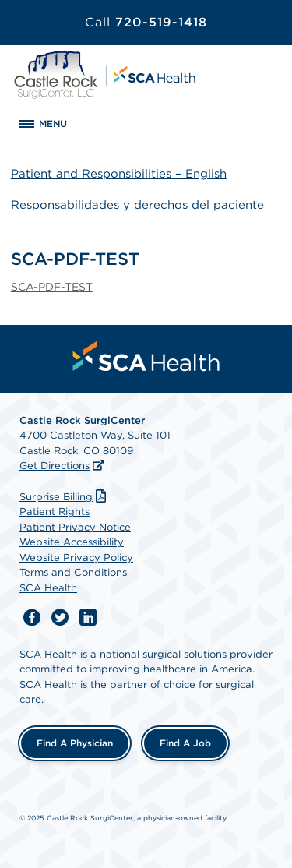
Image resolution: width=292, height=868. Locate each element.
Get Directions (55, 466)
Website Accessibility (72, 542)
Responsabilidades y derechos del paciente (137, 205)
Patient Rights (55, 512)
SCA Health (48, 588)
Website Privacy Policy (76, 557)
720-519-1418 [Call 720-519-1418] (146, 22)
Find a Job (185, 743)
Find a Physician (75, 743)
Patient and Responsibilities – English (119, 174)
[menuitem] (146, 356)
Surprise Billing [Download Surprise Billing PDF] (65, 497)
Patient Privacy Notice (75, 527)
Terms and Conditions (73, 572)
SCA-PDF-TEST (52, 287)
